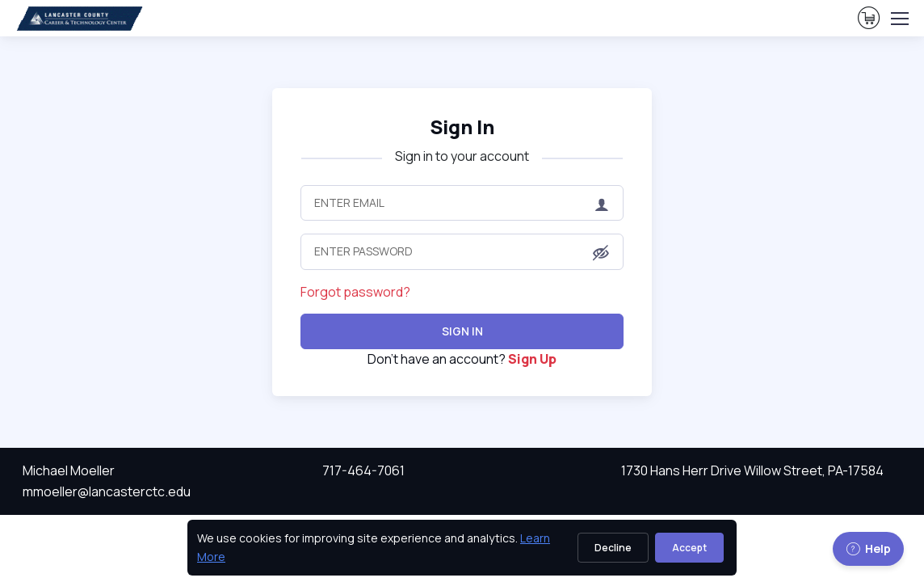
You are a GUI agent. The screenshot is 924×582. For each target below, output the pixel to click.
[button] (601, 253)
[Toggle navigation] (899, 19)
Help (868, 548)
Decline (613, 548)
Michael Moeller (69, 470)
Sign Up (532, 359)
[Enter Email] (462, 203)
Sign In (462, 331)
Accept (689, 548)
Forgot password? (355, 292)
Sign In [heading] (462, 127)
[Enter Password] (462, 251)
